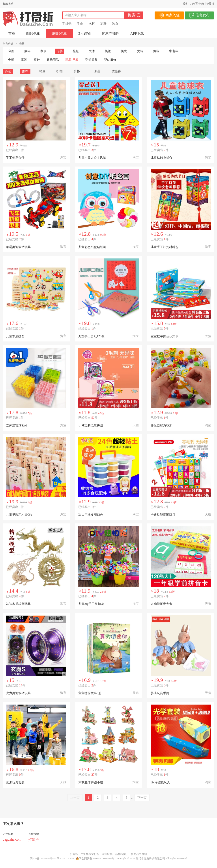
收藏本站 (8, 4)
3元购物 (84, 33)
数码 (27, 51)
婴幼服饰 (110, 60)
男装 (156, 51)
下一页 (142, 798)
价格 (79, 71)
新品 (97, 71)
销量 (42, 71)
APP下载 (137, 33)
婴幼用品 (53, 60)
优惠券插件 (110, 33)
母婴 (60, 51)
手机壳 (67, 24)
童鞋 (37, 60)
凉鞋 (103, 24)
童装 (24, 60)
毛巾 (80, 24)
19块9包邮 (59, 33)
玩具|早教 (72, 60)
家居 (43, 51)
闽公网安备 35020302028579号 (95, 859)
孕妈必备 (91, 60)
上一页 (75, 798)
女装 (140, 51)
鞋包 (76, 51)
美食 (124, 51)
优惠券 (116, 71)
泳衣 (115, 24)
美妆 (108, 51)
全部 (11, 51)
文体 (92, 51)
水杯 (92, 24)
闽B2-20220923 (65, 859)
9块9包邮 (33, 33)
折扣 (60, 71)
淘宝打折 (94, 854)
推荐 (25, 71)
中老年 (174, 51)
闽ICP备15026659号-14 (43, 859)
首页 (12, 33)
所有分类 (8, 44)
